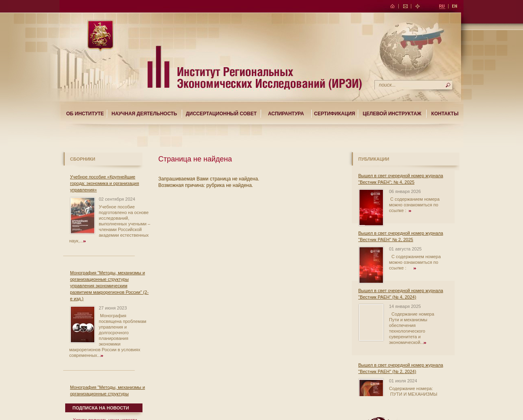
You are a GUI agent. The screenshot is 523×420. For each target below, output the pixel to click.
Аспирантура (286, 114)
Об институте (85, 114)
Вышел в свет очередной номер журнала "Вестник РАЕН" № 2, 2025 (401, 236)
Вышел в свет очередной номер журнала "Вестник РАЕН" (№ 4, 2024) (401, 294)
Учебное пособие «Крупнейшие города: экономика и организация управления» (104, 183)
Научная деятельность (145, 114)
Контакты (445, 114)
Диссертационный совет (221, 114)
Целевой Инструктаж (392, 114)
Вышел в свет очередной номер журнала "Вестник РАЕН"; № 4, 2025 (401, 179)
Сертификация (335, 114)
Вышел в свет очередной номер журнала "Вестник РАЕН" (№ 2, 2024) (401, 368)
